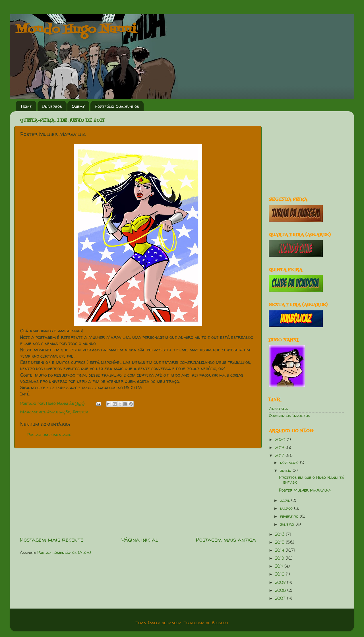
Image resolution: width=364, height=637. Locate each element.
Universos (52, 106)
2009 (281, 582)
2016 (280, 534)
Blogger (220, 623)
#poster (80, 412)
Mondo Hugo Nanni (76, 30)
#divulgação (59, 412)
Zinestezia (278, 409)
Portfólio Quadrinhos (117, 106)
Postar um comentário (49, 435)
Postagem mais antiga (226, 540)
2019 (280, 448)
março (287, 508)
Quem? (78, 106)
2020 (281, 440)
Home (26, 106)
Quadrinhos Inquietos (289, 416)
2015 (280, 542)
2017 (280, 455)
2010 (280, 574)
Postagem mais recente (52, 540)
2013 (280, 558)
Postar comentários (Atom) (64, 553)
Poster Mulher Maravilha (305, 490)
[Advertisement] (138, 492)
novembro (290, 463)
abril (286, 500)
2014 (280, 550)
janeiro (288, 524)
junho (286, 471)
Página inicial (140, 540)
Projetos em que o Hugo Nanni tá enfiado (312, 480)
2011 (280, 566)
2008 (281, 590)
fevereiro (290, 516)
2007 (281, 598)
